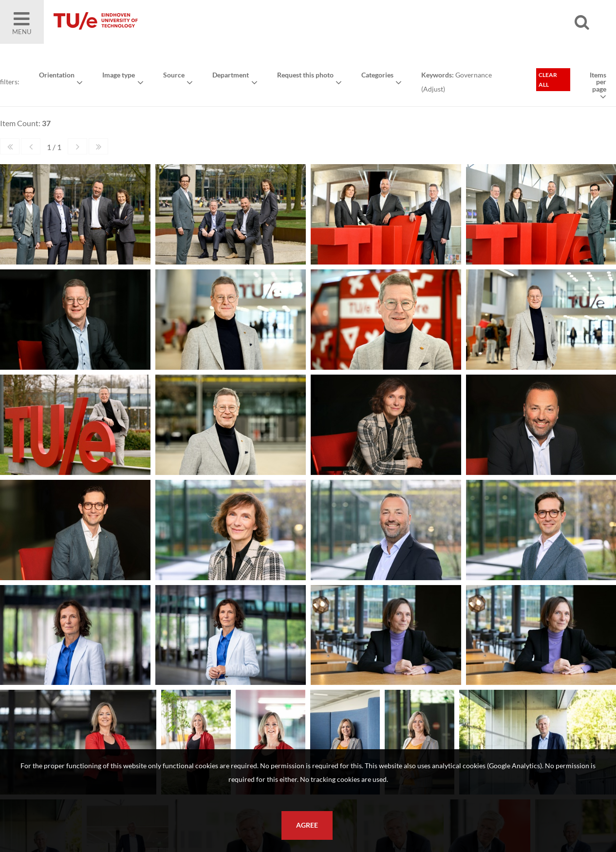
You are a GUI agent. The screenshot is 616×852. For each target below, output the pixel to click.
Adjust (433, 89)
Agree (307, 825)
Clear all (548, 80)
